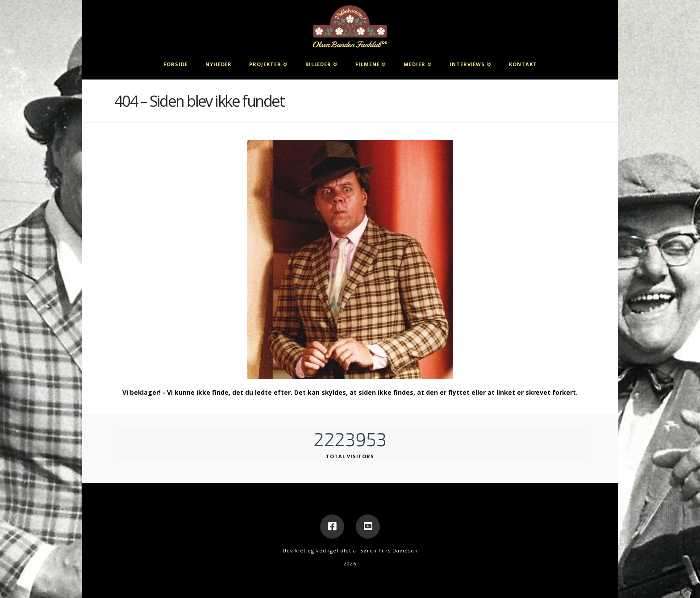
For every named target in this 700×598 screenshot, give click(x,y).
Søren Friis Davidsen (389, 550)
